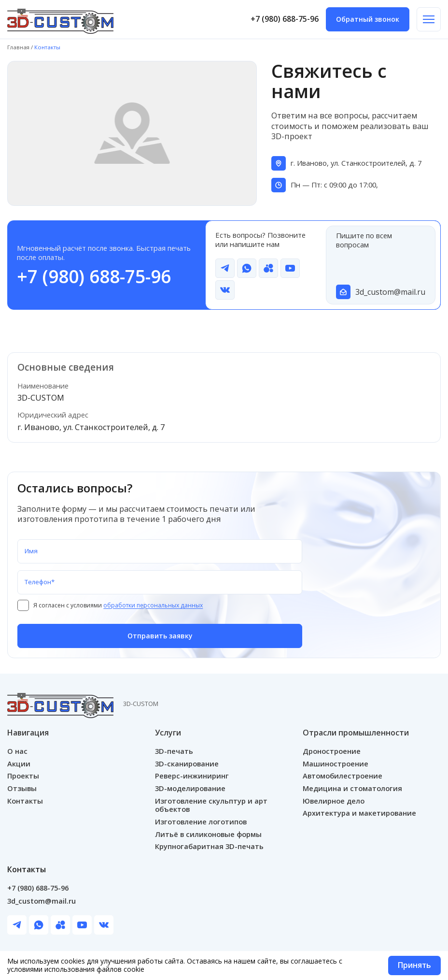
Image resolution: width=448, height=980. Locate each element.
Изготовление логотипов (201, 822)
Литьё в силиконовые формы (209, 835)
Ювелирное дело (334, 801)
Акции (19, 764)
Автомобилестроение (343, 776)
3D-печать (174, 751)
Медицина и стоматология (352, 789)
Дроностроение (332, 751)
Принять (414, 966)
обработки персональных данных (155, 606)
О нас (17, 751)
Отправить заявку (160, 636)
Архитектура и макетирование (359, 813)
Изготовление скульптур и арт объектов (211, 805)
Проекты (23, 776)
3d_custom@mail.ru (388, 292)
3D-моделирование (190, 789)
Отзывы (22, 789)
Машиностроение (336, 764)
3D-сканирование (187, 764)
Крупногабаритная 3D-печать (209, 847)
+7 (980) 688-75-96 (285, 19)
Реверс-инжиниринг (192, 776)
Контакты (25, 801)
